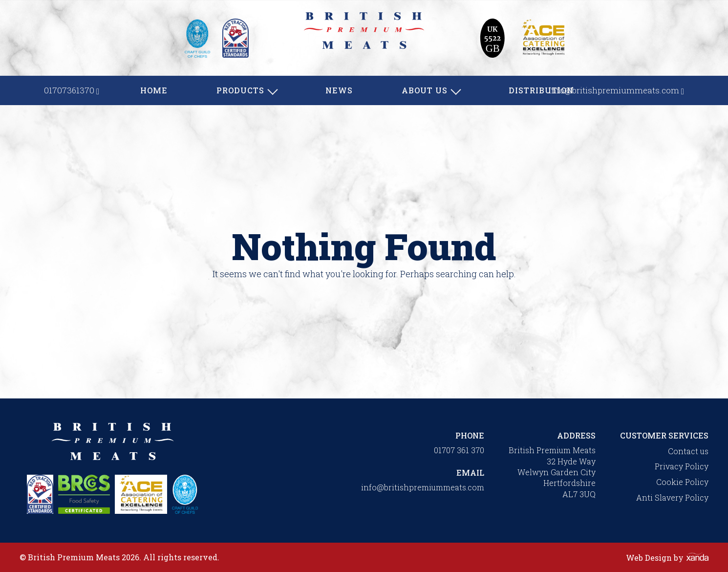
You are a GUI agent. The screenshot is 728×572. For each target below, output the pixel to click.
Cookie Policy (682, 482)
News (339, 90)
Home (154, 90)
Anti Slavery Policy (672, 497)
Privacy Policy (682, 466)
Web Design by (667, 558)
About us (425, 90)
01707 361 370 (459, 450)
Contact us (688, 451)
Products (240, 90)
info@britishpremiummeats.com (423, 487)
